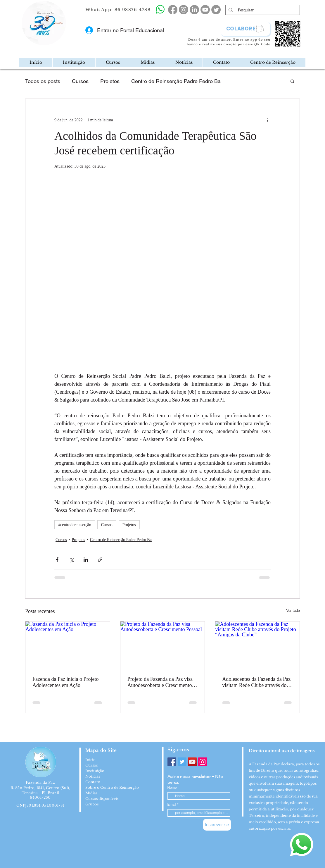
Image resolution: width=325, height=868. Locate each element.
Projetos (110, 81)
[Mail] (64, 42)
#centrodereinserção (75, 525)
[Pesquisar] (263, 10)
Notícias (93, 776)
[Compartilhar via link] (100, 560)
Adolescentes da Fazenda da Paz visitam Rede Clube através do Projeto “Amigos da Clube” (256, 682)
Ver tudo (293, 610)
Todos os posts (43, 81)
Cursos (80, 81)
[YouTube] (192, 762)
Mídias (91, 793)
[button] (74, 62)
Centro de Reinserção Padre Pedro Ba (176, 81)
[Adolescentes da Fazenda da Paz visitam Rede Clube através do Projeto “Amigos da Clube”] (257, 645)
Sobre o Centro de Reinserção (112, 787)
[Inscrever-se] (217, 825)
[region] (68, 42)
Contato (93, 782)
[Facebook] (172, 762)
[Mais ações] (267, 120)
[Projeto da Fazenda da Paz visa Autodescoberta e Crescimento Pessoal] (163, 645)
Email (172, 805)
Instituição (95, 771)
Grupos (92, 804)
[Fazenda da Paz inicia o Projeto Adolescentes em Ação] (68, 645)
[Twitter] (182, 762)
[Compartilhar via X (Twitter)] (71, 560)
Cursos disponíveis (102, 799)
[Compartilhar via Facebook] (57, 560)
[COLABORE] (245, 29)
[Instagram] (203, 762)
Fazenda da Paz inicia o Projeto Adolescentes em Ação (65, 682)
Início (90, 760)
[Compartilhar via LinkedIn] (86, 560)
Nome (172, 788)
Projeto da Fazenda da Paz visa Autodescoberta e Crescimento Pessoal (160, 682)
